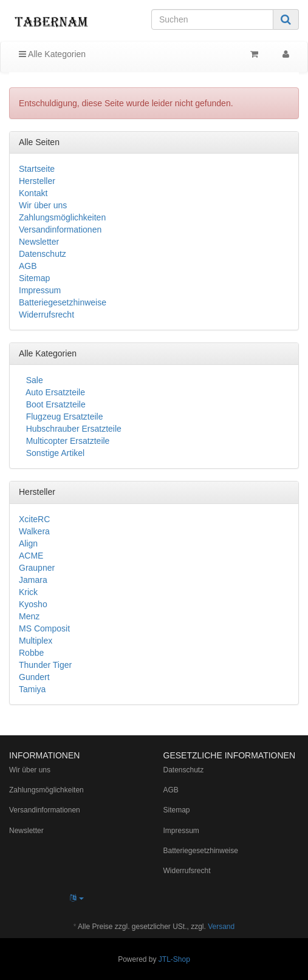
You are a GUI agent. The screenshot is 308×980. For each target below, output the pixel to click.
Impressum (40, 290)
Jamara (33, 580)
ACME (31, 556)
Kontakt (33, 193)
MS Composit (44, 628)
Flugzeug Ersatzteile (63, 417)
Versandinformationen (60, 230)
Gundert (34, 677)
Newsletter (39, 242)
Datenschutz (43, 254)
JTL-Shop (174, 959)
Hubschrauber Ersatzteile (73, 429)
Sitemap (34, 278)
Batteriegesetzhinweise (63, 302)
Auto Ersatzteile (54, 392)
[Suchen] (212, 19)
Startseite (37, 169)
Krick (28, 592)
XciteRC (34, 519)
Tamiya (32, 689)
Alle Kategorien (52, 54)
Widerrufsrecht (46, 315)
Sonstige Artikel (54, 453)
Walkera (34, 531)
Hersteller (37, 181)
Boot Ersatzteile (55, 404)
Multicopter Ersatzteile (67, 441)
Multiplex (36, 641)
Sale (33, 380)
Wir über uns (43, 205)
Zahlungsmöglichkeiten (62, 217)
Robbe (31, 653)
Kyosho (33, 604)
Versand (221, 927)
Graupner (37, 568)
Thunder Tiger (45, 665)
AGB (28, 266)
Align (28, 543)
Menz (29, 616)
